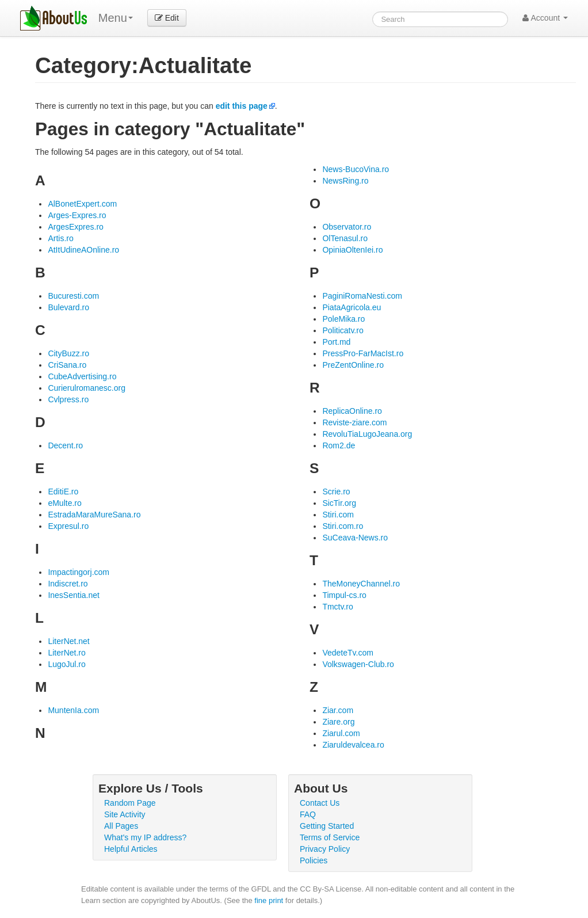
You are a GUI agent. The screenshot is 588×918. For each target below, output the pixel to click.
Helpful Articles (131, 849)
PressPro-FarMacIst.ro (363, 353)
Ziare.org (338, 722)
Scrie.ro (336, 492)
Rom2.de (339, 445)
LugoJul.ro (66, 664)
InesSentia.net (74, 595)
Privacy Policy (325, 849)
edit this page (242, 106)
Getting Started (327, 826)
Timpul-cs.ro (344, 595)
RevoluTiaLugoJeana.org (367, 434)
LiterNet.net (68, 641)
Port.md (336, 342)
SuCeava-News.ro (355, 538)
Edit (167, 18)
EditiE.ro (63, 492)
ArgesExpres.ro (75, 227)
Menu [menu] (116, 18)
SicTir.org (339, 503)
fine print (269, 900)
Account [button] (545, 18)
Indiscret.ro (68, 584)
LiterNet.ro (66, 653)
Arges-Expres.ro (77, 215)
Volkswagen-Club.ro (358, 664)
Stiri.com (338, 515)
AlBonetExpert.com (82, 204)
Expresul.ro (68, 526)
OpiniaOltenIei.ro (352, 250)
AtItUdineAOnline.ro (83, 250)
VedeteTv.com (348, 653)
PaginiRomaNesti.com (362, 296)
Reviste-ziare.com (354, 422)
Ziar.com (338, 710)
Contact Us (320, 803)
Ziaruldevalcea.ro (353, 745)
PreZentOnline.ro (353, 365)
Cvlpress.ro (68, 399)
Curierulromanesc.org (87, 388)
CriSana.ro (67, 365)
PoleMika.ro (343, 319)
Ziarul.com (341, 733)
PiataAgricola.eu (352, 307)
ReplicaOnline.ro (352, 411)
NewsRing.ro (345, 181)
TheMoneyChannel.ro (361, 584)
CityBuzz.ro (68, 353)
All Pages (121, 826)
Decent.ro (65, 445)
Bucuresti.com (73, 296)
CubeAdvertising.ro (82, 376)
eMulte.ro (64, 503)
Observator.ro (347, 227)
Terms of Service (330, 837)
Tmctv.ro (337, 607)
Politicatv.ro (343, 330)
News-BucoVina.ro (356, 169)
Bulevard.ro (68, 307)
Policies (314, 860)
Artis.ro (60, 238)
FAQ (308, 814)
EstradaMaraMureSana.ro (94, 515)
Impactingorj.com (79, 572)
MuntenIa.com (73, 710)
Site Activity (125, 814)
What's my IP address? (145, 837)
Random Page (130, 803)
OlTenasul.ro (345, 238)
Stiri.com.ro (343, 526)
